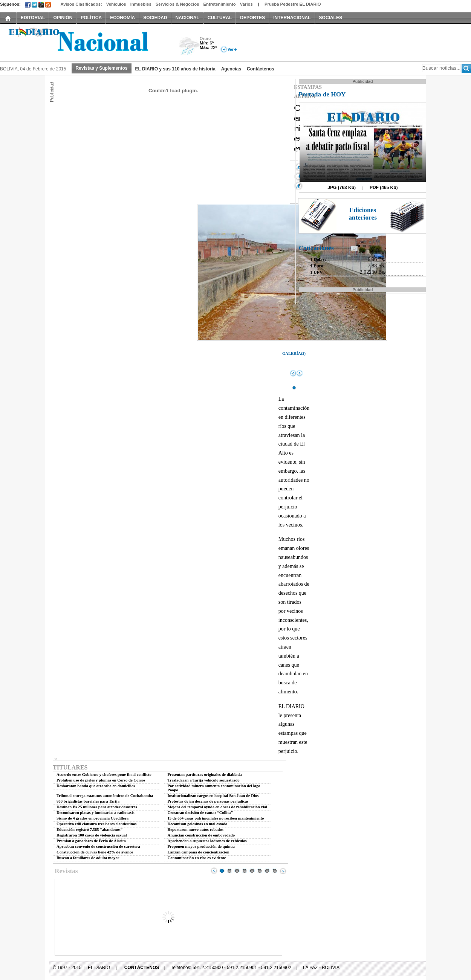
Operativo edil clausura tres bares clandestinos (96, 824)
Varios (246, 4)
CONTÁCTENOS (142, 968)
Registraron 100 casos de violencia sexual (92, 835)
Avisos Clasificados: (81, 4)
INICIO (8, 18)
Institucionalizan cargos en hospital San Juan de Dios (213, 796)
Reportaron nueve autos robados (196, 830)
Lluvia (189, 47)
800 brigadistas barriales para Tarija (88, 801)
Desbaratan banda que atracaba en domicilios (96, 786)
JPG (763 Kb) (342, 188)
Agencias (231, 69)
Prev (214, 871)
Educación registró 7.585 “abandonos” (89, 830)
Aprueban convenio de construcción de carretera (98, 846)
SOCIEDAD (155, 18)
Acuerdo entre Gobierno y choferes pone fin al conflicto (104, 775)
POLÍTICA (91, 18)
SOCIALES (331, 18)
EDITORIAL (33, 18)
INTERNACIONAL (292, 18)
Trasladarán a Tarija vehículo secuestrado (204, 780)
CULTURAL (220, 18)
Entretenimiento (220, 4)
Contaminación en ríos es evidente (197, 858)
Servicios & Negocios (177, 4)
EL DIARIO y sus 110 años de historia (175, 69)
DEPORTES (252, 18)
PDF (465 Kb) (384, 188)
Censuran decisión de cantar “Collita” (200, 813)
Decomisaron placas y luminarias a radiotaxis (96, 813)
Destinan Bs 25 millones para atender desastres (97, 807)
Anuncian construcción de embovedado (201, 835)
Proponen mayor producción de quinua (201, 846)
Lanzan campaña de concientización (199, 852)
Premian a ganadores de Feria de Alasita (91, 841)
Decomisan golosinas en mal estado (198, 824)
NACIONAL (187, 18)
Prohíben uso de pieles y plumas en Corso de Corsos (101, 780)
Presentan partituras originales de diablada (205, 775)
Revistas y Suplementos (101, 68)
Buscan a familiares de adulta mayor (88, 858)
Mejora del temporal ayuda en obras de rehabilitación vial (217, 807)
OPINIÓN (63, 18)
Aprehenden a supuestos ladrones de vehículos (207, 841)
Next (283, 871)
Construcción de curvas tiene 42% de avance (95, 852)
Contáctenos (261, 69)
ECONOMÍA (122, 18)
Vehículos (116, 4)
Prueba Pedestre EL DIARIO (293, 4)
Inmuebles (141, 4)
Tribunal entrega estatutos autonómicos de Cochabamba (105, 796)
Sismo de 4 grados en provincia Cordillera (93, 818)
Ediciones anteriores (363, 214)
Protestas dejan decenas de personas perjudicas (208, 801)
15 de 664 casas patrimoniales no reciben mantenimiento (216, 818)
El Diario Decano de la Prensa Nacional (85, 42)
